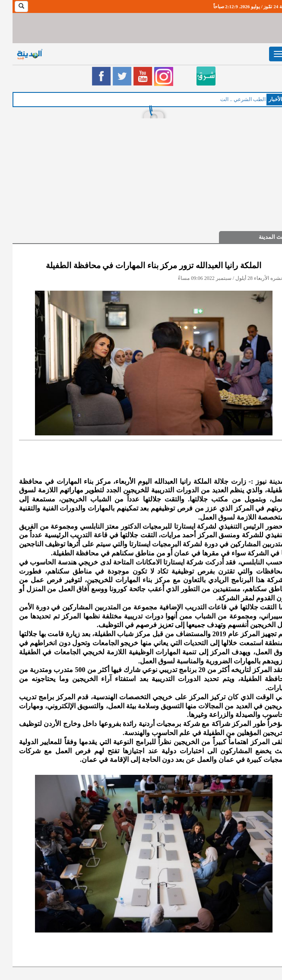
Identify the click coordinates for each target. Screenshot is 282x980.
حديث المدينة (262, 237)
